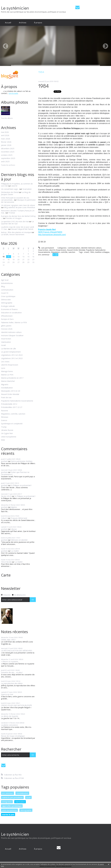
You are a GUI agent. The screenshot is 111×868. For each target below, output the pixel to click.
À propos (38, 22)
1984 (43, 86)
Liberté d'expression (10, 365)
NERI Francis (44, 232)
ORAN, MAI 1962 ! (8, 640)
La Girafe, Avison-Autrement (13, 234)
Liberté (14, 186)
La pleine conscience (9, 725)
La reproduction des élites (12, 683)
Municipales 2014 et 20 (11, 391)
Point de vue (6, 397)
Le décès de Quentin (10, 716)
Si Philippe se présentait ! (21, 485)
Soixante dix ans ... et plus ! (12, 672)
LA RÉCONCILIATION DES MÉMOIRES (17, 651)
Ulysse (14, 529)
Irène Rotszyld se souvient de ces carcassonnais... (15, 199)
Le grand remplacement (11, 352)
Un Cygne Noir (7, 433)
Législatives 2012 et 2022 (12, 355)
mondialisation (7, 388)
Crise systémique (8, 296)
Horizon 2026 (7, 329)
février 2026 (6, 142)
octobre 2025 (7, 155)
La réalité (15, 551)
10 (4, 257)
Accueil (8, 22)
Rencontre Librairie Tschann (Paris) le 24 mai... (18, 212)
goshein (4, 461)
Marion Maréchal (8, 381)
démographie (26, 810)
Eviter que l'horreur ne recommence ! (15, 473)
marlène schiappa (102, 252)
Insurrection (6, 339)
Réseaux (5, 417)
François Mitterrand (19, 518)
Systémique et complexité (12, 424)
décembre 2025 (8, 148)
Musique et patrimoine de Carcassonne (18, 201)
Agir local (5, 280)
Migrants (5, 384)
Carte (6, 575)
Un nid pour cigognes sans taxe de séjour (18, 205)
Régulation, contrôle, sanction (13, 414)
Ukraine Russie (7, 430)
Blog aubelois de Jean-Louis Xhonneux (20, 207)
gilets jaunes (6, 326)
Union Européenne (9, 437)
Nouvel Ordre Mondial (10, 394)
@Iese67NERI (56, 232)
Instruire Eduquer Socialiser (12, 335)
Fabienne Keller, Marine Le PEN (14, 322)
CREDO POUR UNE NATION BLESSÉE (17, 705)
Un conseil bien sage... (10, 189)
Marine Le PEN (7, 375)
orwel (86, 252)
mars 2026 (6, 139)
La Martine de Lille (9, 349)
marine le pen (8, 814)
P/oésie (12, 213)
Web (3, 440)
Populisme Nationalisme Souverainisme (17, 401)
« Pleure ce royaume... (10, 661)
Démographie (7, 303)
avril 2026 (5, 135)
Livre (3, 368)
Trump (4, 427)
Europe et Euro (7, 319)
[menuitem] (8, 23)
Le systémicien (15, 8)
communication (7, 290)
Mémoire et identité (19, 540)
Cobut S (4, 518)
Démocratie (6, 300)
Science (4, 420)
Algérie (14, 507)
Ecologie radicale (8, 306)
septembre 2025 (8, 158)
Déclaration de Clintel (10, 192)
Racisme (5, 411)
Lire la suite (13, 93)
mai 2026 (5, 132)
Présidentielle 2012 (9, 404)
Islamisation (6, 342)
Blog (3, 286)
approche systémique (12, 806)
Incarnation (27, 189)
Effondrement (7, 316)
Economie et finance (9, 309)
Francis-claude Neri (47, 229)
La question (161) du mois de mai (15, 221)
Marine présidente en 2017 (12, 378)
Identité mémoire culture (11, 332)
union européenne (10, 810)
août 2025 (5, 161)
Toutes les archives (8, 165)
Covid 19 (5, 293)
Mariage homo (7, 371)
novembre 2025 (8, 152)
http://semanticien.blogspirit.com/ (52, 235)
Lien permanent (46, 248)
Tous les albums (7, 118)
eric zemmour (8, 793)
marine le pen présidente (12, 797)
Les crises (5, 362)
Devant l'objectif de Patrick (22, 229)
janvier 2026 (6, 145)
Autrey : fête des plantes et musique (16, 232)
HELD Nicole (6, 562)
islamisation (20, 802)
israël (28, 797)
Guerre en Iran (7, 694)
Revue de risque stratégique (13, 736)
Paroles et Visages (14, 218)
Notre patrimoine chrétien (22, 461)
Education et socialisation (11, 313)
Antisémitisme (7, 283)
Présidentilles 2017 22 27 (12, 407)
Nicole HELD (6, 496)
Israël (3, 345)
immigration (7, 802)
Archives (23, 22)
